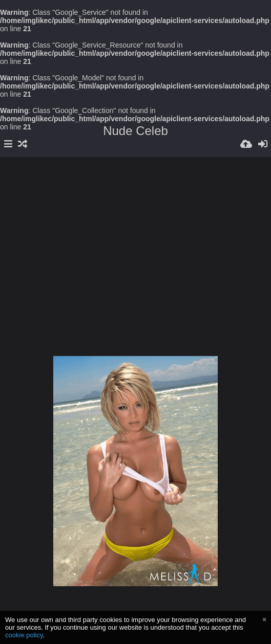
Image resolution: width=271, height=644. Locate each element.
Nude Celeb (135, 131)
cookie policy (24, 635)
